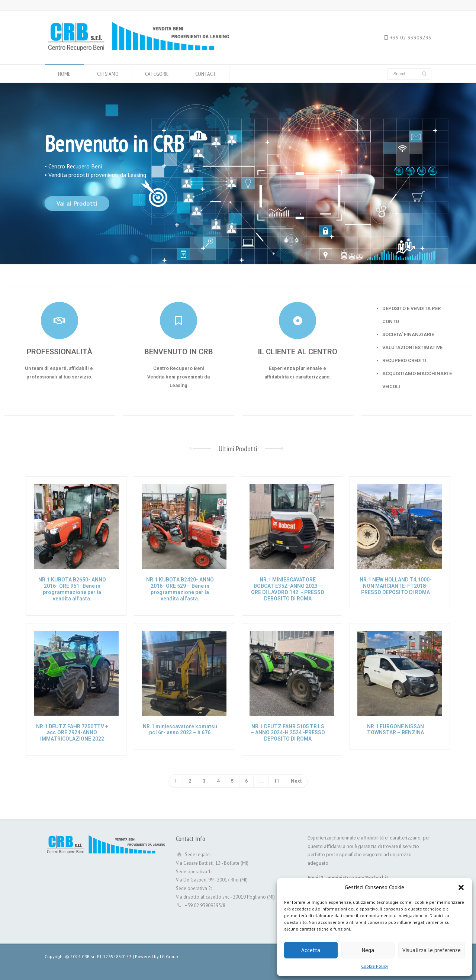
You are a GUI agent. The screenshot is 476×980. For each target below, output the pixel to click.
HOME (64, 74)
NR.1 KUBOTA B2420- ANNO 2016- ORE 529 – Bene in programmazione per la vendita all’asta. (180, 589)
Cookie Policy (375, 966)
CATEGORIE (157, 74)
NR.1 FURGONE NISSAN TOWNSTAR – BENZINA (395, 730)
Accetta (311, 950)
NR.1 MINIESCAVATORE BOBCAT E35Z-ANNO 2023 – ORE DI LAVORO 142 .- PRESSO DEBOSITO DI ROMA (288, 589)
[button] (461, 887)
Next (296, 781)
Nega (368, 950)
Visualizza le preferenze (432, 950)
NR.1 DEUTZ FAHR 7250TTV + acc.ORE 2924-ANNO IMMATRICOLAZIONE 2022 (72, 733)
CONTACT (206, 74)
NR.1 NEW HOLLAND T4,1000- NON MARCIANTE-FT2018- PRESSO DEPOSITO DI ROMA (396, 586)
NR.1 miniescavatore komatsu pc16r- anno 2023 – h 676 (180, 730)
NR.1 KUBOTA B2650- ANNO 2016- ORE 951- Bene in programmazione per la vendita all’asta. (72, 589)
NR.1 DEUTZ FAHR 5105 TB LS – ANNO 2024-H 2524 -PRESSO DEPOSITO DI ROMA (288, 733)
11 (277, 781)
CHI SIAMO (108, 74)
